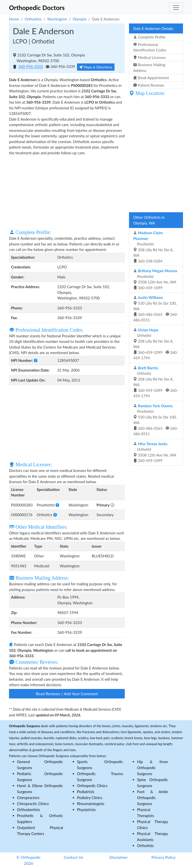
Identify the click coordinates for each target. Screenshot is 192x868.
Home (14, 19)
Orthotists (33, 19)
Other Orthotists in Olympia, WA (149, 220)
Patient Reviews (149, 85)
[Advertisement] (67, 192)
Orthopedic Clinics (92, 786)
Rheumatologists (91, 804)
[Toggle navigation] (176, 7)
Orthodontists (28, 810)
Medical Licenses (149, 57)
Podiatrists (86, 792)
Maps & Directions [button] (96, 67)
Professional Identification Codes (150, 47)
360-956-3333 (31, 67)
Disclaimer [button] (118, 857)
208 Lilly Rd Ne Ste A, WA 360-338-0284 (153, 247)
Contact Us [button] (73, 857)
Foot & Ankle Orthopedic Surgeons (152, 798)
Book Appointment (151, 78)
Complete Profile (149, 37)
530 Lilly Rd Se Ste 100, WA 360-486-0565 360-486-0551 (156, 309)
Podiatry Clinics (90, 798)
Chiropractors (28, 798)
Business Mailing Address (149, 68)
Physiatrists (86, 810)
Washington (57, 19)
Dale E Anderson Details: (154, 28)
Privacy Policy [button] (164, 857)
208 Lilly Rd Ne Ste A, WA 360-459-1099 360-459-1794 (156, 344)
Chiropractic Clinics (33, 804)
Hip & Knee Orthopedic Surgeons (152, 768)
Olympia (79, 19)
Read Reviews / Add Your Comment (67, 694)
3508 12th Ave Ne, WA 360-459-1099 (155, 279)
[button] (36, 360)
